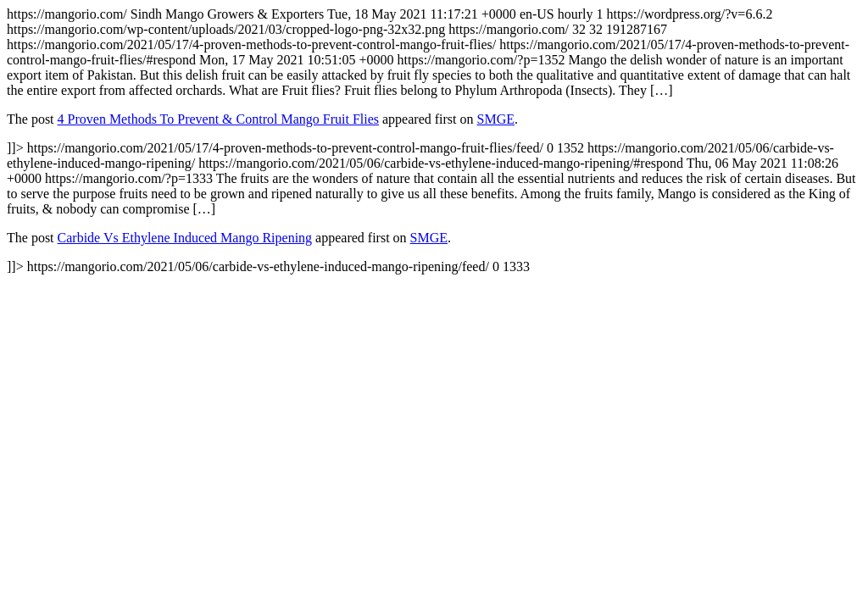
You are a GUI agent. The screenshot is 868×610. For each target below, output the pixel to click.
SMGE (496, 119)
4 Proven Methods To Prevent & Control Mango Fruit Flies (218, 119)
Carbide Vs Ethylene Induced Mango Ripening (185, 238)
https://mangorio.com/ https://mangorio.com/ (434, 140)
